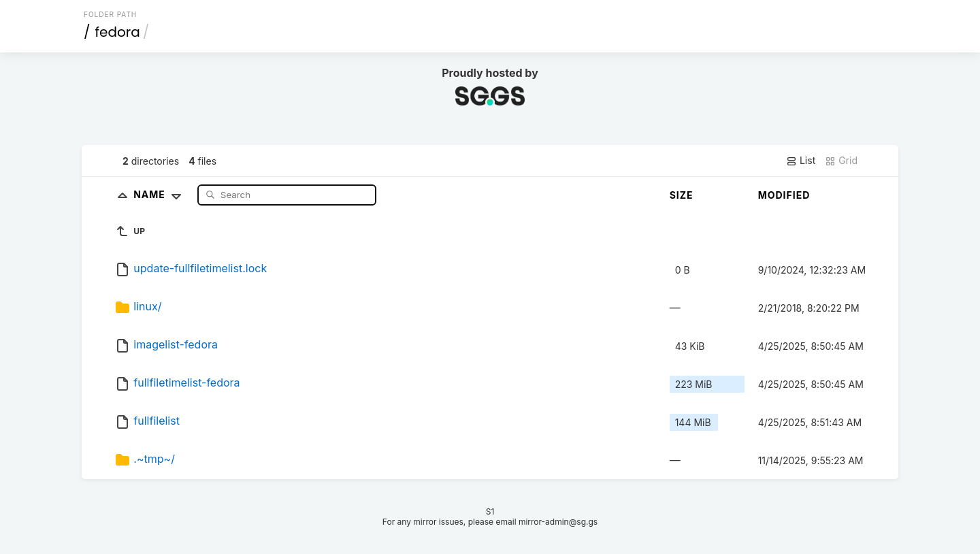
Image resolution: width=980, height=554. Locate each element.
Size (682, 195)
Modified (784, 195)
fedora (118, 32)
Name (160, 194)
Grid (841, 161)
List (801, 161)
